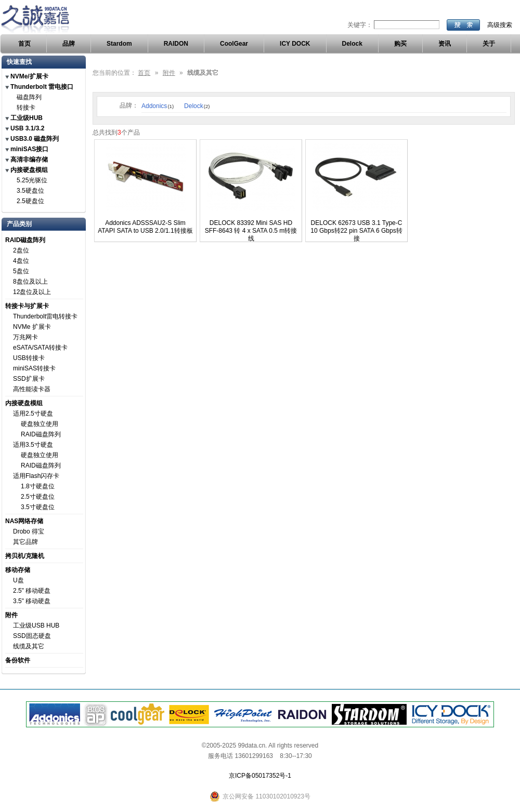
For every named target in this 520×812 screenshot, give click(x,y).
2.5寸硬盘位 (38, 497)
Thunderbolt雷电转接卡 (45, 316)
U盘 (18, 580)
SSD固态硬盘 (32, 636)
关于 (489, 44)
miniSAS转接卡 (34, 368)
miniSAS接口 (29, 149)
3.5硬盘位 (30, 191)
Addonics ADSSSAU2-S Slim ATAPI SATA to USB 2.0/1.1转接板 (145, 227)
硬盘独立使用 (40, 424)
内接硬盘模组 (29, 170)
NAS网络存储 (24, 521)
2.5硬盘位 (30, 201)
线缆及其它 (29, 646)
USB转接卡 (29, 358)
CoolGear (234, 44)
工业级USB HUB (36, 625)
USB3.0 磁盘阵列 (35, 139)
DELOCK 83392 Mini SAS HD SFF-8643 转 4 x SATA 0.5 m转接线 (251, 231)
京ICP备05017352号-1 (260, 776)
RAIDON (176, 44)
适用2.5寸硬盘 (33, 414)
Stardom (119, 44)
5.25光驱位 (32, 180)
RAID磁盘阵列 (25, 240)
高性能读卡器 (32, 389)
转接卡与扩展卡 (27, 306)
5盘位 (21, 271)
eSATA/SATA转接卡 (40, 348)
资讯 (445, 44)
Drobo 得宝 (29, 531)
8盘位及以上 (30, 282)
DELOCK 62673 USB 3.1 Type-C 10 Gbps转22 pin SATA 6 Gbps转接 (356, 231)
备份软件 (18, 660)
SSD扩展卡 (29, 379)
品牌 (69, 44)
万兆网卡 (25, 337)
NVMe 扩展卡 (32, 327)
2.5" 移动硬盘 (32, 591)
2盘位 (21, 250)
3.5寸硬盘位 (38, 507)
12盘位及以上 (32, 292)
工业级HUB (27, 118)
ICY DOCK (295, 44)
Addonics (158, 106)
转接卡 (26, 108)
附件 (11, 615)
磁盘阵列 (29, 97)
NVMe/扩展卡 (29, 76)
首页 (24, 44)
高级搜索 (500, 25)
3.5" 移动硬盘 (32, 601)
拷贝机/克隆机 (25, 556)
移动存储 (18, 570)
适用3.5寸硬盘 (33, 445)
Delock (352, 44)
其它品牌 (25, 542)
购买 (400, 44)
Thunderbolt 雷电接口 (42, 87)
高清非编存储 (29, 159)
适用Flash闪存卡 (36, 476)
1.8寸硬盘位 (38, 486)
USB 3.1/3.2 (27, 128)
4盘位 (21, 261)
